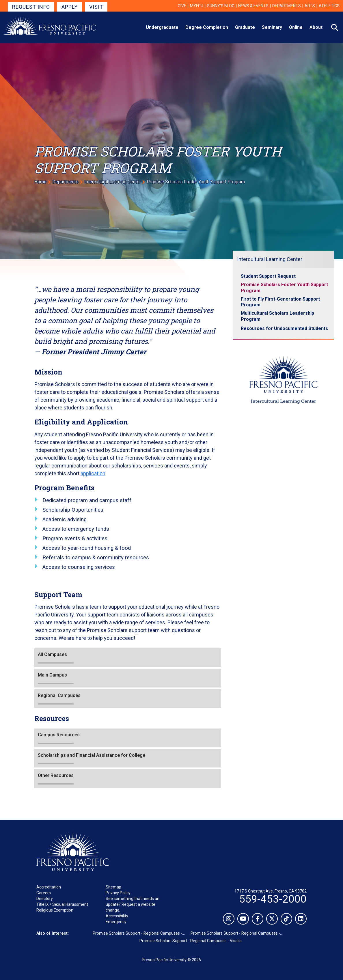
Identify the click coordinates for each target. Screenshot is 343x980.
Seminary (272, 27)
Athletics (329, 6)
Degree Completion (207, 27)
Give (182, 6)
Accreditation (49, 887)
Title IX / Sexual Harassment (62, 904)
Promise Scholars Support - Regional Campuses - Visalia (191, 941)
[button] (128, 658)
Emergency (116, 922)
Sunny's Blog (221, 6)
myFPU (197, 6)
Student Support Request (268, 276)
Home (40, 182)
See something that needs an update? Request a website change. (133, 904)
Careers (44, 893)
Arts (310, 6)
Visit (96, 7)
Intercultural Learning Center (113, 182)
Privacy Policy (118, 893)
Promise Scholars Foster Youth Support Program (284, 288)
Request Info (31, 7)
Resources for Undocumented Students (284, 328)
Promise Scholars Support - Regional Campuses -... (139, 933)
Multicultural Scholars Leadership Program (277, 316)
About (316, 27)
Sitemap (113, 887)
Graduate (245, 27)
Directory (45, 899)
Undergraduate (162, 27)
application (93, 473)
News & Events (253, 6)
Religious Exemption (55, 910)
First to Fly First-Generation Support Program (280, 302)
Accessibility (117, 916)
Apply (70, 7)
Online (296, 27)
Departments (287, 6)
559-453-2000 (273, 899)
